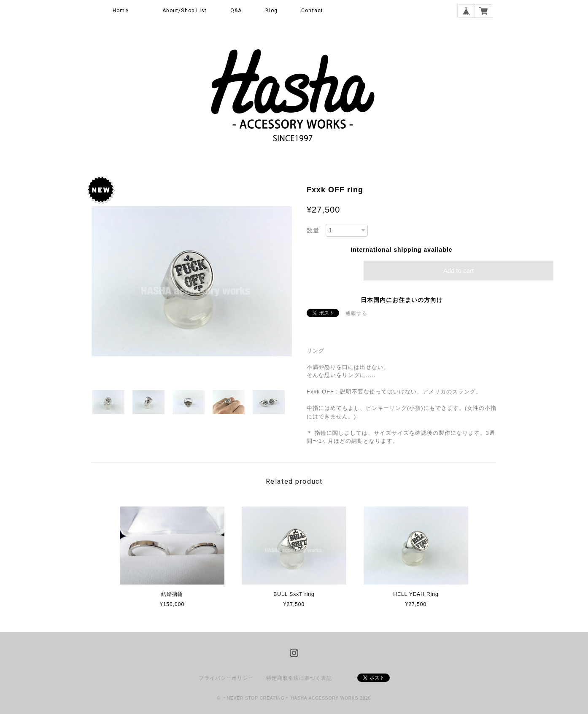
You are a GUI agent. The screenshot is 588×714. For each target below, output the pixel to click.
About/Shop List (185, 11)
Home (121, 11)
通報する (356, 313)
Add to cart (459, 271)
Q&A (236, 11)
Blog (272, 11)
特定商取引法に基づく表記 (299, 678)
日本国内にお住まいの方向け (402, 300)
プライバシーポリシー (226, 678)
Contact (312, 11)
